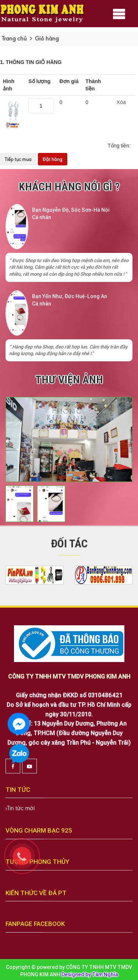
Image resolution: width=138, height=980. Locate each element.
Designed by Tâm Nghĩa (90, 974)
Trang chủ (14, 38)
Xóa (121, 102)
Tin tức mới (21, 808)
